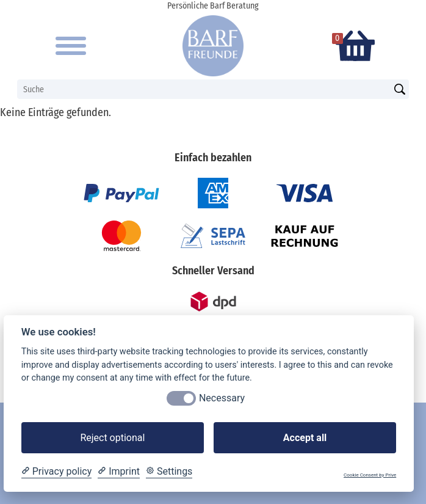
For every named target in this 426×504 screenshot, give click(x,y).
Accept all (305, 438)
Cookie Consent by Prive (370, 475)
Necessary (222, 398)
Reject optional (112, 438)
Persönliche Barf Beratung (213, 6)
